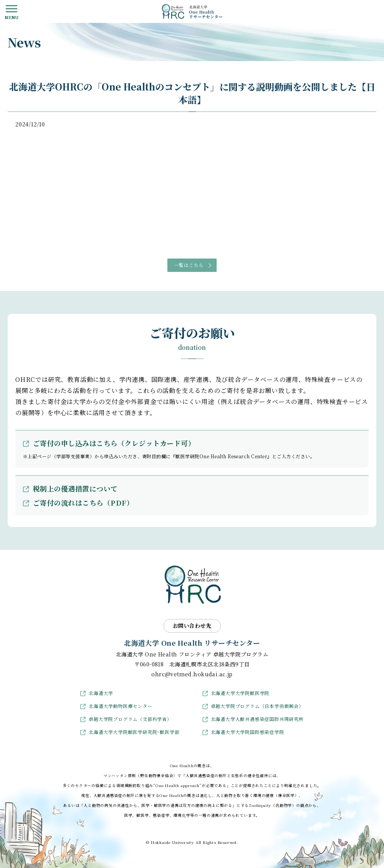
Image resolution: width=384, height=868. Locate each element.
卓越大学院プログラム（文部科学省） (130, 719)
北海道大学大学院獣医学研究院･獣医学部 (134, 732)
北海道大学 (101, 693)
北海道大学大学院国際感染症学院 (248, 732)
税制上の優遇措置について (75, 488)
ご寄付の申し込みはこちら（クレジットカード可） (114, 443)
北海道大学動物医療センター (120, 706)
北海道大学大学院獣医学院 (240, 693)
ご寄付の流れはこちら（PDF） (83, 503)
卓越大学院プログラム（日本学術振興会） (257, 706)
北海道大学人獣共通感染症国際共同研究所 (257, 719)
